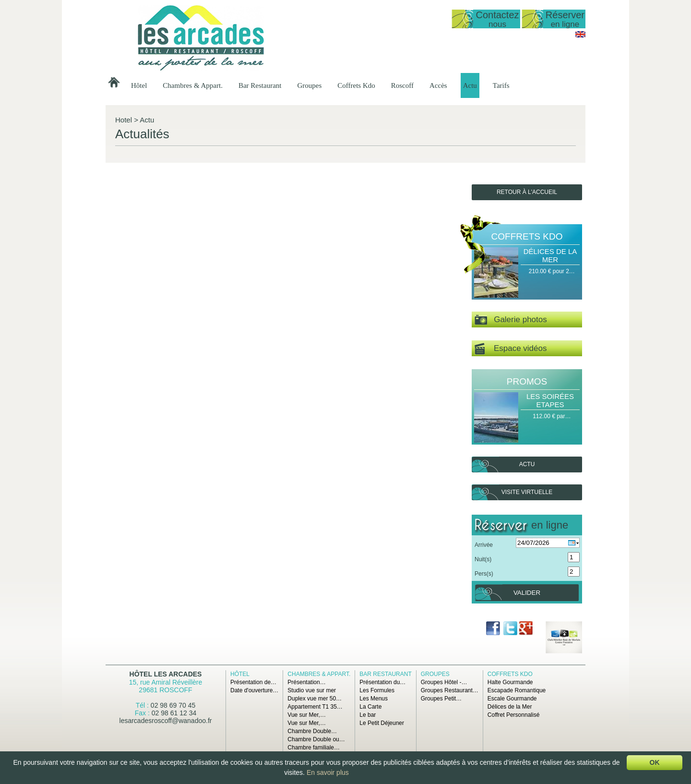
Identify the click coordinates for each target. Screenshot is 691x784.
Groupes (309, 85)
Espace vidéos (511, 349)
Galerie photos (511, 320)
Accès (438, 85)
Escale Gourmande (512, 699)
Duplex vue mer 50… (315, 699)
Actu (470, 85)
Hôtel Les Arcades (166, 674)
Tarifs (501, 85)
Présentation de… (253, 682)
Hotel (124, 120)
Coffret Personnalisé (514, 715)
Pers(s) (484, 574)
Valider (527, 593)
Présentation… (306, 682)
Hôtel (139, 85)
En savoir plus (328, 772)
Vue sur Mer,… (307, 715)
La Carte (370, 707)
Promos (527, 381)
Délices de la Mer (550, 255)
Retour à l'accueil (527, 192)
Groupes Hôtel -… (444, 682)
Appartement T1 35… (315, 707)
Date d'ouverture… (254, 690)
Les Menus (374, 699)
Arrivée (484, 545)
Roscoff (402, 85)
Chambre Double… (312, 731)
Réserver (565, 19)
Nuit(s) (483, 559)
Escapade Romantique (517, 690)
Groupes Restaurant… (450, 690)
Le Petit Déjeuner (382, 723)
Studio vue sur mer (312, 690)
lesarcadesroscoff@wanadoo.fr (166, 721)
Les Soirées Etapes (550, 400)
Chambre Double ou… (316, 739)
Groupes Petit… (441, 699)
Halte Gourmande (510, 682)
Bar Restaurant (260, 85)
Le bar (368, 715)
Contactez (497, 19)
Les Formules (377, 690)
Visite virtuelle (527, 492)
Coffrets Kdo (356, 85)
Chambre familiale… (314, 748)
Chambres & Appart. (193, 85)
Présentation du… (382, 682)
